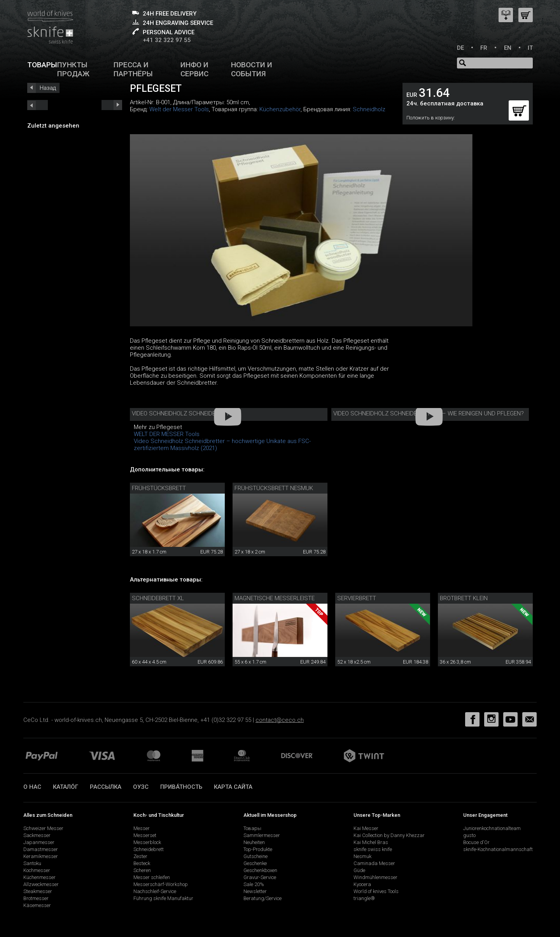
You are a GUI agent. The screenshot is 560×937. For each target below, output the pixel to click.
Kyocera (362, 884)
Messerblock (147, 842)
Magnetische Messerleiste (275, 598)
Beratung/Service (262, 898)
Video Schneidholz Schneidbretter (184, 413)
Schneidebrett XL (158, 598)
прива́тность (181, 787)
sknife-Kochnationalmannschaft (498, 849)
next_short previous (38, 105)
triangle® (364, 898)
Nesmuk (362, 856)
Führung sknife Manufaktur (163, 898)
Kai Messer (366, 828)
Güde (359, 870)
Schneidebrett (149, 849)
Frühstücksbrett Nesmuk (274, 488)
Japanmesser (39, 842)
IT (530, 48)
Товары (42, 65)
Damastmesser (41, 849)
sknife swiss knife (373, 849)
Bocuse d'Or (476, 842)
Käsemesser (37, 905)
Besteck (142, 863)
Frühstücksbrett (159, 488)
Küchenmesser (39, 877)
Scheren (142, 870)
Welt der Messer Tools (179, 109)
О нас (32, 787)
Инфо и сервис (194, 69)
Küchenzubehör (280, 109)
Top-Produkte (258, 849)
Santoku (32, 863)
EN (508, 48)
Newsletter (255, 891)
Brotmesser (36, 898)
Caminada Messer (374, 863)
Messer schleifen (152, 877)
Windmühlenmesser (375, 877)
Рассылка (106, 787)
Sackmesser (37, 835)
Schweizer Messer (43, 828)
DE (460, 48)
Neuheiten (254, 842)
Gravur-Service (260, 877)
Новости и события (252, 69)
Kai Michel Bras (371, 842)
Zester (140, 856)
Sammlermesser (262, 835)
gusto (469, 835)
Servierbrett (357, 598)
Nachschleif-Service (155, 891)
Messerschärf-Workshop (161, 884)
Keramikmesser (41, 856)
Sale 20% (254, 884)
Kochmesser (37, 870)
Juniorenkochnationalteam (492, 828)
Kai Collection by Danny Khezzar (389, 835)
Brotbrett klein (464, 598)
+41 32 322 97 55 (167, 40)
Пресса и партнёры (133, 69)
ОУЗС (141, 787)
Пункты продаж (73, 69)
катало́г (66, 787)
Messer (142, 828)
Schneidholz (369, 109)
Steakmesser (38, 891)
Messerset (145, 835)
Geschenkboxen (260, 870)
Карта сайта (233, 787)
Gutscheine (255, 856)
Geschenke (255, 863)
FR (484, 48)
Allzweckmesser (41, 884)
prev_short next (112, 105)
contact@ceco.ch (280, 720)
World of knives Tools (376, 891)
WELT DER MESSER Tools (167, 434)
